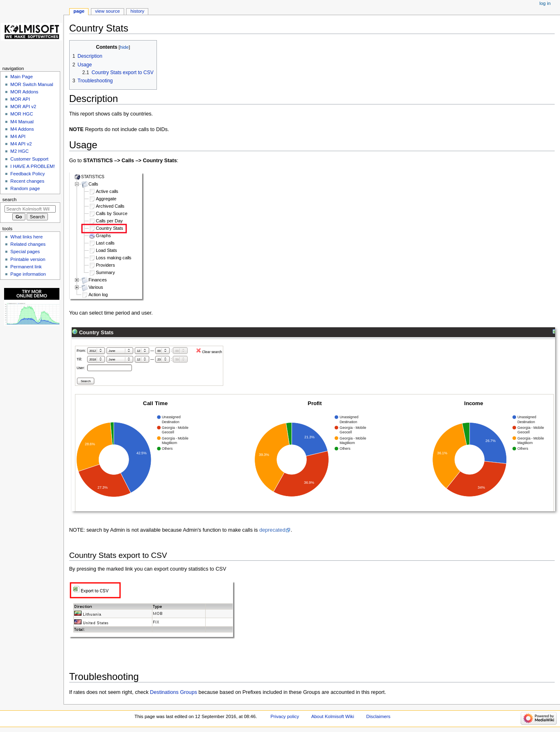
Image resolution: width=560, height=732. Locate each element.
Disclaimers (378, 716)
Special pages (25, 252)
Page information (28, 274)
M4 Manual (22, 122)
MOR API (20, 99)
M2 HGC (19, 151)
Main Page (22, 77)
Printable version (28, 259)
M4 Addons (22, 129)
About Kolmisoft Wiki (333, 716)
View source (107, 11)
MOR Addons (24, 92)
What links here (26, 237)
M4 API (18, 136)
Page (79, 11)
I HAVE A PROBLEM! (33, 166)
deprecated (272, 530)
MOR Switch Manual (32, 84)
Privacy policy (285, 716)
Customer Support (29, 159)
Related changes (28, 244)
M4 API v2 (21, 144)
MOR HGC (22, 114)
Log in (545, 3)
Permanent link (26, 267)
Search (10, 199)
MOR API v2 (23, 107)
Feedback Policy (27, 174)
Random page (25, 188)
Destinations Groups (173, 692)
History (138, 11)
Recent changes (27, 181)
